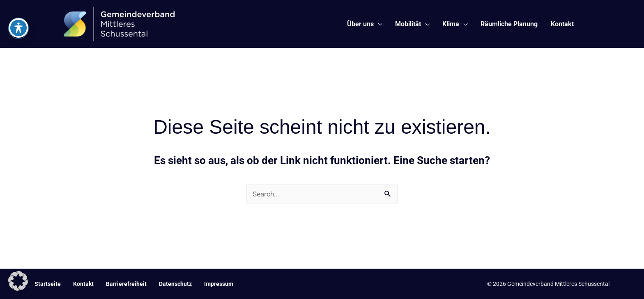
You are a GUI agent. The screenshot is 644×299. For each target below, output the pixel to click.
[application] (378, 24)
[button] (18, 281)
